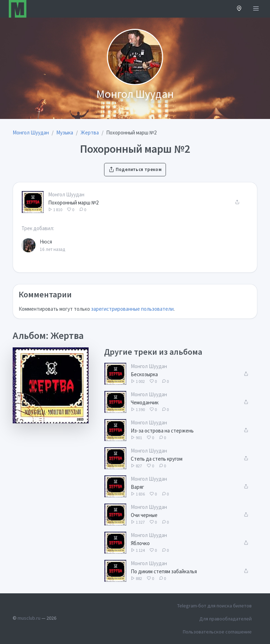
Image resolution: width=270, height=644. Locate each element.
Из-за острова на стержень (162, 431)
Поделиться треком (135, 169)
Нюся (46, 242)
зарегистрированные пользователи (132, 309)
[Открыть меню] (256, 9)
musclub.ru (29, 618)
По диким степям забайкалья (164, 571)
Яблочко (140, 543)
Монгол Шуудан (66, 194)
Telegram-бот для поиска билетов (214, 606)
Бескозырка (144, 374)
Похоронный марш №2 (73, 203)
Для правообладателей (226, 619)
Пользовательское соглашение (217, 632)
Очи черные (144, 515)
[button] (239, 9)
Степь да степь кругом (157, 459)
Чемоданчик (145, 402)
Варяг (137, 487)
